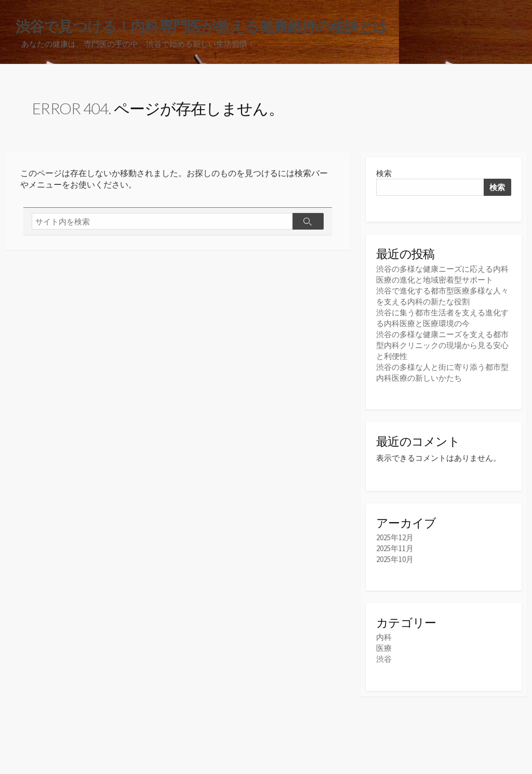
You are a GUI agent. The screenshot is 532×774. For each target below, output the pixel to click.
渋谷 (384, 659)
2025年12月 (395, 537)
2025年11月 (395, 548)
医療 (384, 648)
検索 (384, 173)
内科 (384, 637)
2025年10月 (395, 559)
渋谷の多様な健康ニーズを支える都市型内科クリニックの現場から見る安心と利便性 (442, 345)
